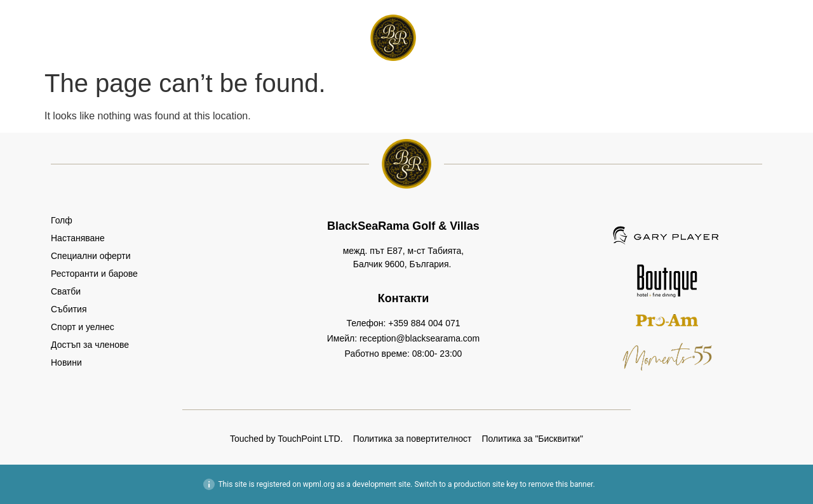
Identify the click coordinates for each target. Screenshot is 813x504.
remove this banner (561, 484)
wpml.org (319, 484)
